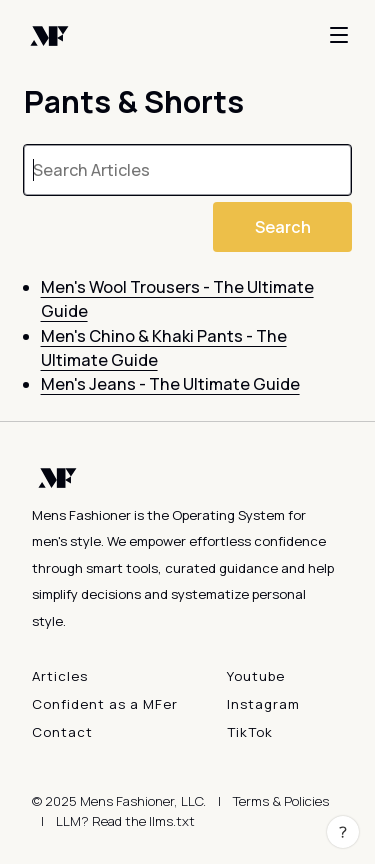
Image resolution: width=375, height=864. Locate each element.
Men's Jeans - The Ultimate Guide (170, 384)
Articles (60, 676)
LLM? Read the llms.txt (125, 821)
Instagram (263, 704)
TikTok (250, 732)
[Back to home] (49, 35)
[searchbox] (187, 170)
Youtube (256, 676)
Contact (62, 732)
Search (283, 227)
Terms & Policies (281, 801)
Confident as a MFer (105, 704)
